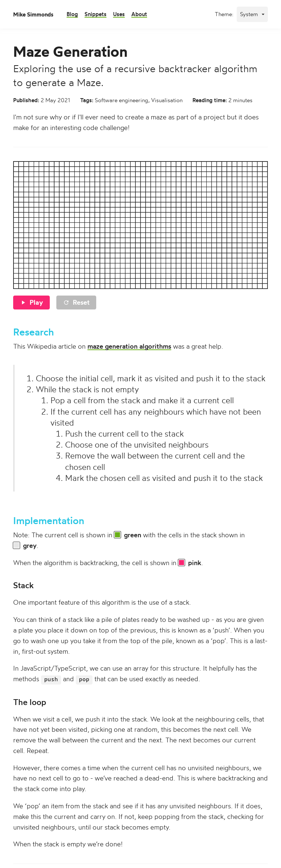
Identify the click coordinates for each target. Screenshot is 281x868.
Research (33, 332)
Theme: (224, 14)
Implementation (49, 520)
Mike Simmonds (33, 14)
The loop (30, 702)
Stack (23, 585)
